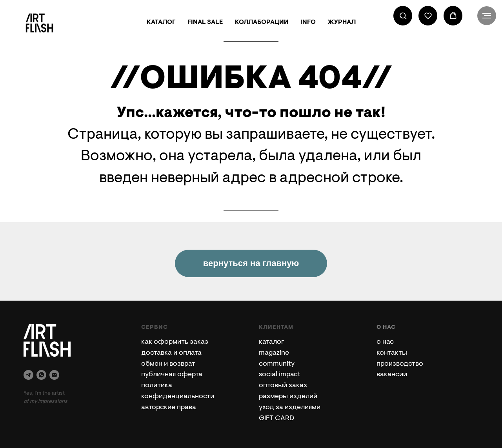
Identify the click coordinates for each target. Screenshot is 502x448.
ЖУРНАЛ (342, 22)
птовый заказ (285, 386)
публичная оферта (172, 375)
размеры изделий (288, 397)
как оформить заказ (175, 342)
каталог (271, 342)
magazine (274, 353)
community (277, 364)
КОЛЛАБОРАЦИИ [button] (262, 22)
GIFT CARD (276, 419)
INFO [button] (308, 22)
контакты (392, 353)
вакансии (392, 375)
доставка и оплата (171, 353)
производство (400, 364)
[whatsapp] (41, 375)
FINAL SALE (205, 22)
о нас (385, 342)
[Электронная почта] (54, 375)
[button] (403, 15)
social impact (280, 375)
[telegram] (28, 375)
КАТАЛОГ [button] (161, 22)
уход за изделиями (290, 408)
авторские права (169, 408)
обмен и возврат (168, 364)
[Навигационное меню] (487, 16)
